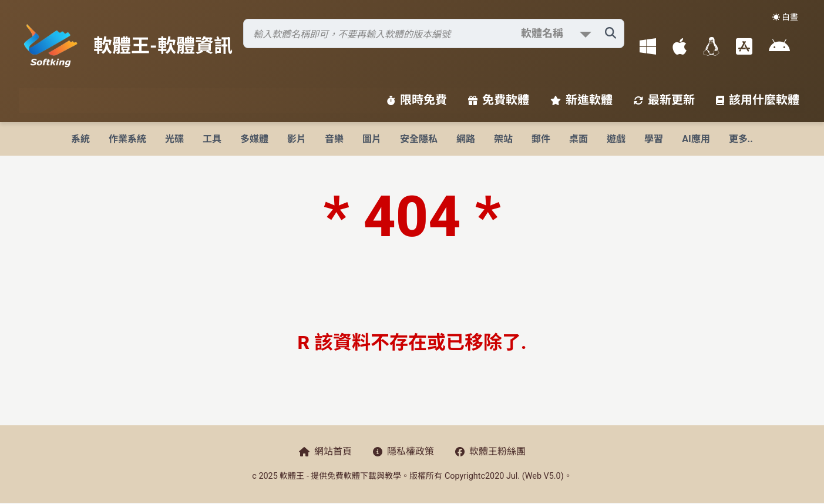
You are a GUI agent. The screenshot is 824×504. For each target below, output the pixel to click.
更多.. (741, 139)
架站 (503, 139)
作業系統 (127, 139)
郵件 (541, 139)
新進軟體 (581, 100)
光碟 (174, 139)
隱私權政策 (403, 451)
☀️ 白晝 (785, 17)
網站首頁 (325, 451)
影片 (297, 139)
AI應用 (696, 139)
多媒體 (254, 139)
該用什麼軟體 (758, 100)
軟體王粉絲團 (490, 451)
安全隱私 (419, 139)
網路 (466, 139)
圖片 (372, 139)
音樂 (334, 139)
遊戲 (616, 139)
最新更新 (664, 100)
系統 (80, 139)
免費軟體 (499, 100)
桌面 (579, 139)
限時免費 (417, 100)
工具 (212, 139)
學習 (654, 139)
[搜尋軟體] (434, 33)
